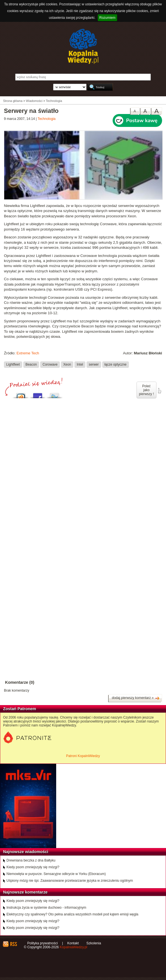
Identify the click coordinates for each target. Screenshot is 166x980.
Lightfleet (13, 364)
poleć (159, 391)
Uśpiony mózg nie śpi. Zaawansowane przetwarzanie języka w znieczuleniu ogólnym (70, 881)
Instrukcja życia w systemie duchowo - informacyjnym (46, 908)
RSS (13, 944)
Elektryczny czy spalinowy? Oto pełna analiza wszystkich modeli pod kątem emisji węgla (72, 914)
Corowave (50, 364)
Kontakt (73, 943)
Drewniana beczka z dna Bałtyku (31, 860)
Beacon (31, 364)
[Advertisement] (83, 451)
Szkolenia (94, 943)
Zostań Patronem (20, 709)
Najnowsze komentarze (25, 892)
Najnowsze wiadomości (26, 852)
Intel (80, 364)
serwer (94, 364)
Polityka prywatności (43, 943)
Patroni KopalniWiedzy (83, 756)
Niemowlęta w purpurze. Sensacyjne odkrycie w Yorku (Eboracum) (56, 874)
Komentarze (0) (20, 682)
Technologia (47, 119)
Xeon (67, 364)
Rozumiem (107, 18)
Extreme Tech (28, 353)
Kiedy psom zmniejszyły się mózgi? (33, 867)
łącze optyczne (116, 364)
